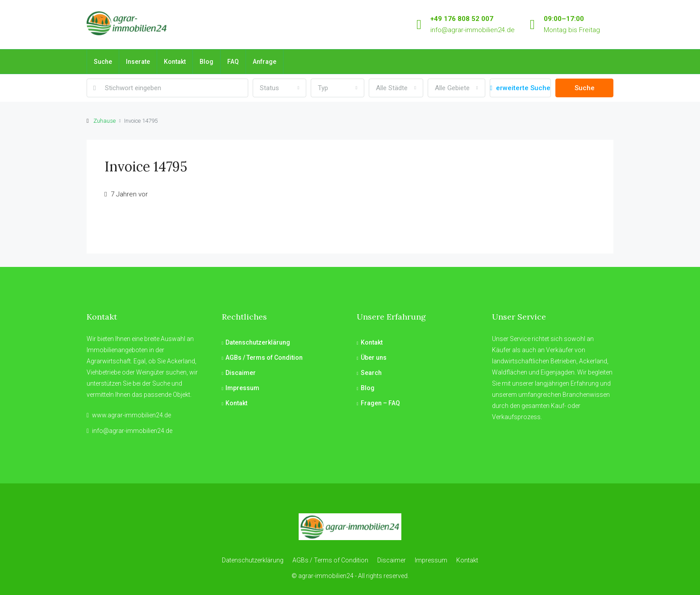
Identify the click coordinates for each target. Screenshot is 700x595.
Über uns (374, 358)
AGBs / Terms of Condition (264, 358)
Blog (206, 62)
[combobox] (279, 88)
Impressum (242, 388)
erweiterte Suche (520, 88)
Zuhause (104, 121)
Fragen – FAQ (380, 403)
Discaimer (241, 373)
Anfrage (265, 62)
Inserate (138, 62)
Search (371, 373)
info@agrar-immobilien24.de (473, 30)
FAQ (233, 62)
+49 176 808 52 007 (462, 19)
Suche (103, 62)
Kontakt (175, 62)
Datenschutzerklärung (258, 342)
